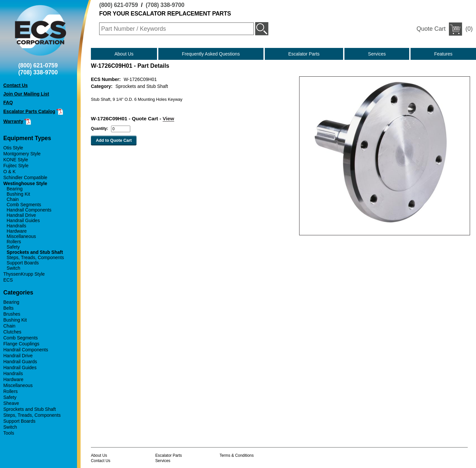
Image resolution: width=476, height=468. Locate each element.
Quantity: (99, 129)
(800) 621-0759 (119, 5)
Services (377, 54)
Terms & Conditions (237, 455)
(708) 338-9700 (165, 5)
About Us (124, 54)
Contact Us (101, 461)
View (168, 118)
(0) (445, 29)
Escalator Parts (304, 54)
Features (443, 54)
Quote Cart (431, 29)
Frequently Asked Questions (211, 54)
